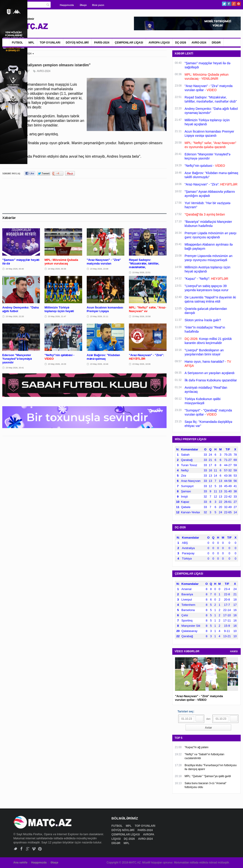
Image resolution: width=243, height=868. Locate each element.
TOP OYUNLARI (50, 43)
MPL (31, 43)
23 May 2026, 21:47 (57, 316)
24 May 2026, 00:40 (15, 269)
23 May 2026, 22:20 (15, 316)
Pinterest (239, 4)
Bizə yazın (98, 5)
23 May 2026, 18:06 (141, 364)
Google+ (234, 4)
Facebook (229, 4)
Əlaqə (83, 5)
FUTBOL (17, 43)
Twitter (224, 4)
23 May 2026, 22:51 (141, 272)
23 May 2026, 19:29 (57, 364)
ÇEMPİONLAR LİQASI (129, 43)
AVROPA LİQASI (159, 43)
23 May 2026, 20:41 (15, 368)
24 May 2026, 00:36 (57, 269)
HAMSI (234, 651)
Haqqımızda (67, 5)
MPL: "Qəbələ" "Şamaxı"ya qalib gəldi (208, 776)
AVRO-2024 (199, 43)
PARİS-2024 (102, 43)
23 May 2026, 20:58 (141, 316)
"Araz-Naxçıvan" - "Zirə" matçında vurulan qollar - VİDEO (199, 698)
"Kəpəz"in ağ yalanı (197, 747)
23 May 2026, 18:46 (99, 364)
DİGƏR (216, 43)
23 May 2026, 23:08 (99, 269)
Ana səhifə (20, 863)
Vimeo (34, 849)
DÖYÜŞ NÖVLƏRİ (77, 43)
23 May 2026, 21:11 (99, 316)
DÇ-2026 (181, 43)
